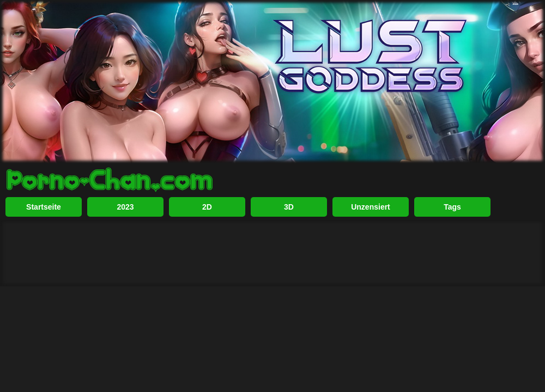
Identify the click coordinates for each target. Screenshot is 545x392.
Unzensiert (371, 207)
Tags (452, 207)
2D (207, 207)
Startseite (44, 207)
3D (289, 207)
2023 (125, 207)
